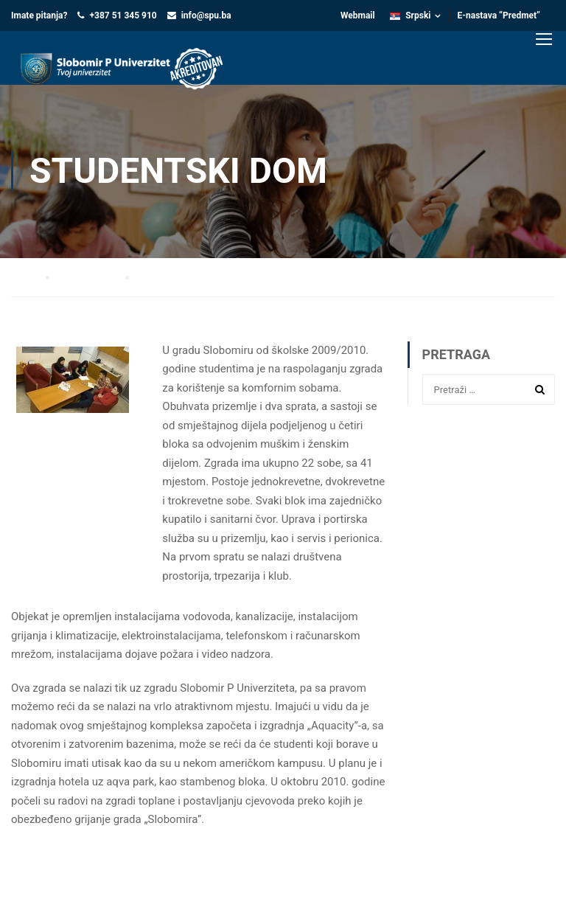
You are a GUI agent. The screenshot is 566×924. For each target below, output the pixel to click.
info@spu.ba (206, 15)
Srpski (410, 15)
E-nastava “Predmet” (499, 15)
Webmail (358, 15)
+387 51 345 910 (123, 15)
